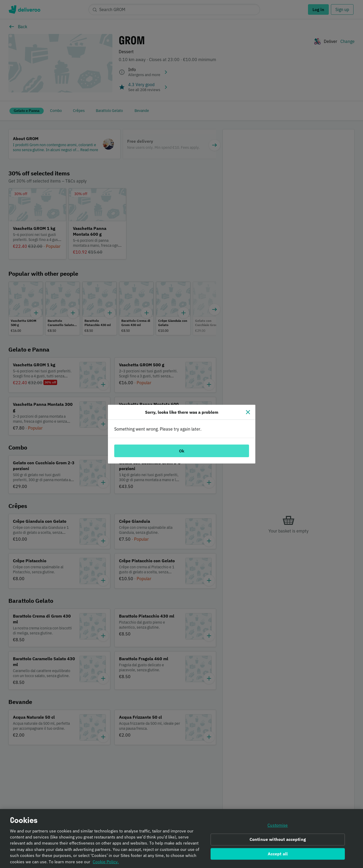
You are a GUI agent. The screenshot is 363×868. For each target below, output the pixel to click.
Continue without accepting (278, 841)
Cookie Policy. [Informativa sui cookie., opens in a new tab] (106, 863)
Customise (278, 826)
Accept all (278, 855)
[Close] (248, 412)
